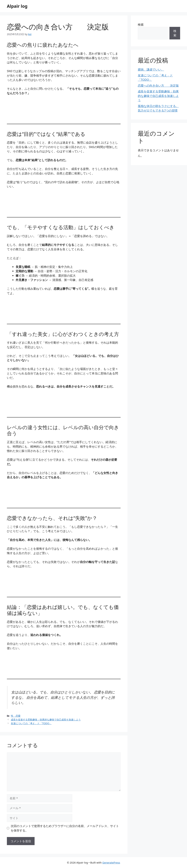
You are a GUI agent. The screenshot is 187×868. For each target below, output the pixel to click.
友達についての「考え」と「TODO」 (31, 723)
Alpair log (17, 6)
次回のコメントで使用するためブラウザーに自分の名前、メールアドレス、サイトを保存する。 (65, 828)
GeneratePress (111, 862)
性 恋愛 (16, 716)
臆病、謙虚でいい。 (151, 69)
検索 (141, 25)
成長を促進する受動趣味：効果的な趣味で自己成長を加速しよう (46, 720)
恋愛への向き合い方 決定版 (158, 85)
